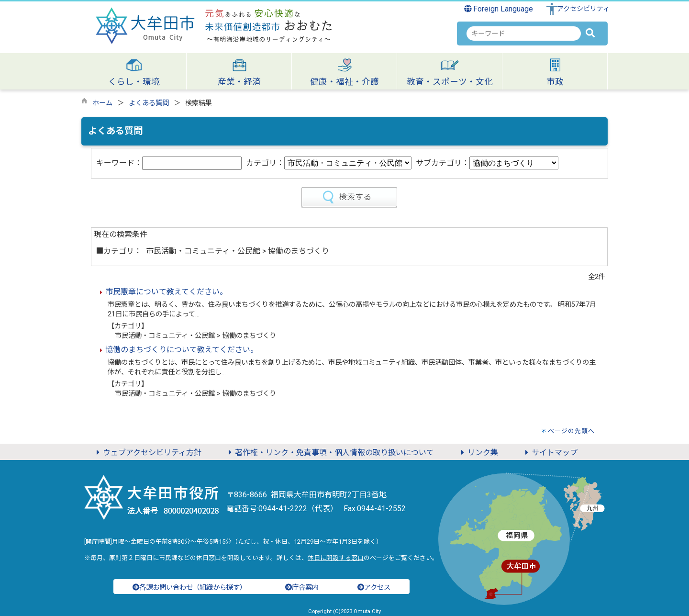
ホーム (102, 103)
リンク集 (478, 453)
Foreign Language (499, 9)
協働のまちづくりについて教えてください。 (182, 350)
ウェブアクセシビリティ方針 (147, 453)
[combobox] (524, 34)
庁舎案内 (302, 588)
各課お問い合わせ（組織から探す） (189, 588)
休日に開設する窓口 (336, 558)
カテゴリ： (265, 163)
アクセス (374, 588)
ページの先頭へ (571, 431)
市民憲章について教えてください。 (166, 292)
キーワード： (119, 163)
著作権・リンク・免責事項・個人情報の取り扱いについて (330, 453)
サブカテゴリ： (443, 163)
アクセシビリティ (583, 9)
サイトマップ (550, 453)
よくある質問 (149, 103)
